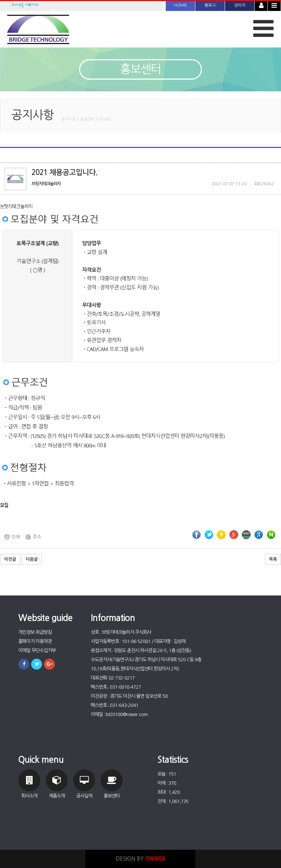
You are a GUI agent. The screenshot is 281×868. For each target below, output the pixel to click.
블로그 (210, 5)
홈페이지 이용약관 (35, 641)
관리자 (240, 5)
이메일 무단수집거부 (37, 650)
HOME (180, 5)
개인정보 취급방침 (35, 632)
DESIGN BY (141, 859)
